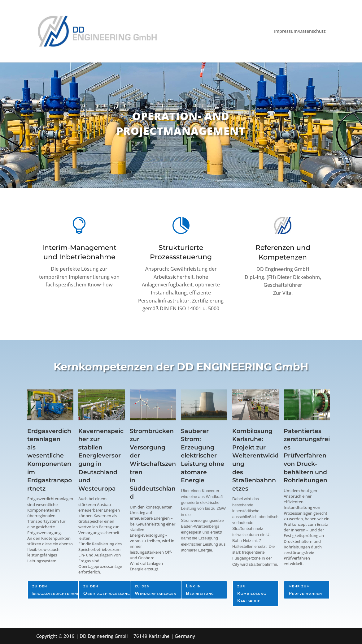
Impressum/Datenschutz (300, 32)
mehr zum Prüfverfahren (305, 590)
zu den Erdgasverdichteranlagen (61, 590)
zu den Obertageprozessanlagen (112, 590)
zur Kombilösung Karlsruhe (252, 593)
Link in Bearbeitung (200, 590)
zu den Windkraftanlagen (156, 590)
